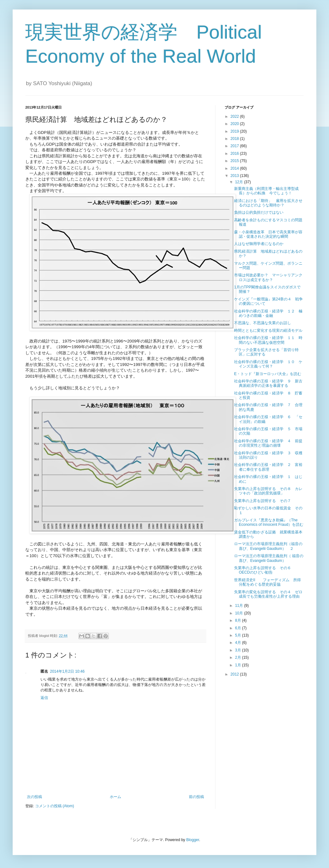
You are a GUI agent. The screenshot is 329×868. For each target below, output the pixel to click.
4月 (239, 643)
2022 (235, 116)
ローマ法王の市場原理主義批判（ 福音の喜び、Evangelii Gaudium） (269, 558)
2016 (235, 154)
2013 (235, 176)
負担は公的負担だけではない (259, 212)
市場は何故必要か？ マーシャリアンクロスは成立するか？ (268, 277)
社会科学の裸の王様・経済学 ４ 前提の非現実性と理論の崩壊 (268, 443)
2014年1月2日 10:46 (67, 671)
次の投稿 (34, 797)
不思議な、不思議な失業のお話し (263, 323)
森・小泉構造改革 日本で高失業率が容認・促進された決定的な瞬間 (268, 234)
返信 (44, 698)
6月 (239, 628)
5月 (239, 635)
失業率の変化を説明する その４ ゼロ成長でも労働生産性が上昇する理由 (268, 594)
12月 (240, 182)
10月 (240, 613)
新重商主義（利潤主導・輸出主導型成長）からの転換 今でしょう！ (266, 191)
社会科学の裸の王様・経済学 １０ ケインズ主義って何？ (268, 364)
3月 (239, 650)
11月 (240, 606)
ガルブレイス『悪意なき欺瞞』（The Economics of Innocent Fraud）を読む (269, 522)
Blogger (193, 840)
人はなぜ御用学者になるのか (259, 244)
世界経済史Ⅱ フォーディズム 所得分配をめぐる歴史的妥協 (267, 582)
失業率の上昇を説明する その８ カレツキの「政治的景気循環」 (268, 491)
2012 (235, 674)
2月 (239, 657)
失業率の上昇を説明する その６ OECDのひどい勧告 (264, 570)
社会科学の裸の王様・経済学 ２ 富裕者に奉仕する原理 (268, 467)
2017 (235, 146)
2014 (235, 168)
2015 (235, 161)
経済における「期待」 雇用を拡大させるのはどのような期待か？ (268, 203)
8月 (239, 620)
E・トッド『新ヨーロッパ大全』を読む (268, 374)
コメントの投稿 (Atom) (55, 806)
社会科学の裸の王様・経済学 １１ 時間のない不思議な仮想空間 (268, 340)
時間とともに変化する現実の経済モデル (268, 330)
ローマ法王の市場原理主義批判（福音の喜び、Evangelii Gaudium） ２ (268, 546)
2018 (235, 139)
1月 (239, 665)
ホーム (115, 797)
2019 (235, 131)
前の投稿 (196, 797)
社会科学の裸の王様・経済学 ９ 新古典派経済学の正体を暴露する (268, 383)
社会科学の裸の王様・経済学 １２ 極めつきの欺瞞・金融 (268, 313)
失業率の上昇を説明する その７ (263, 501)
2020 (235, 124)
